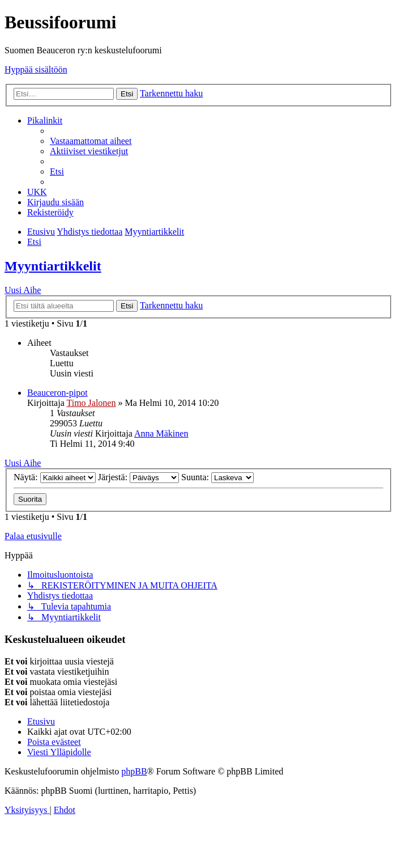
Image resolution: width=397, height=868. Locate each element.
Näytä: (55, 477)
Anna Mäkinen (161, 433)
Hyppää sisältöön (36, 69)
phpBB (134, 771)
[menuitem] (91, 141)
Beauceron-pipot (57, 393)
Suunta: (217, 477)
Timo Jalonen (91, 403)
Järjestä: (138, 477)
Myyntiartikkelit (53, 266)
